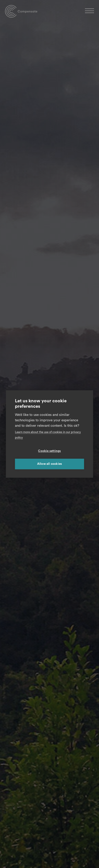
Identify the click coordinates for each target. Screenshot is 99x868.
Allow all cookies (49, 464)
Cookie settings (49, 451)
